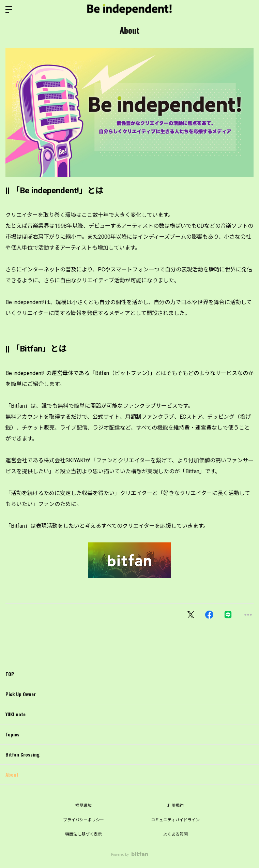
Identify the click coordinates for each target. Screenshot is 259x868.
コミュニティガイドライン (175, 820)
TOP (10, 674)
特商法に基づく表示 (83, 834)
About (12, 774)
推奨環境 (83, 806)
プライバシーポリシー (83, 820)
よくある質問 (176, 834)
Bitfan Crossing (22, 754)
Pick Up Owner (21, 694)
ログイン (248, 10)
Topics (12, 734)
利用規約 (176, 806)
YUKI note (16, 714)
